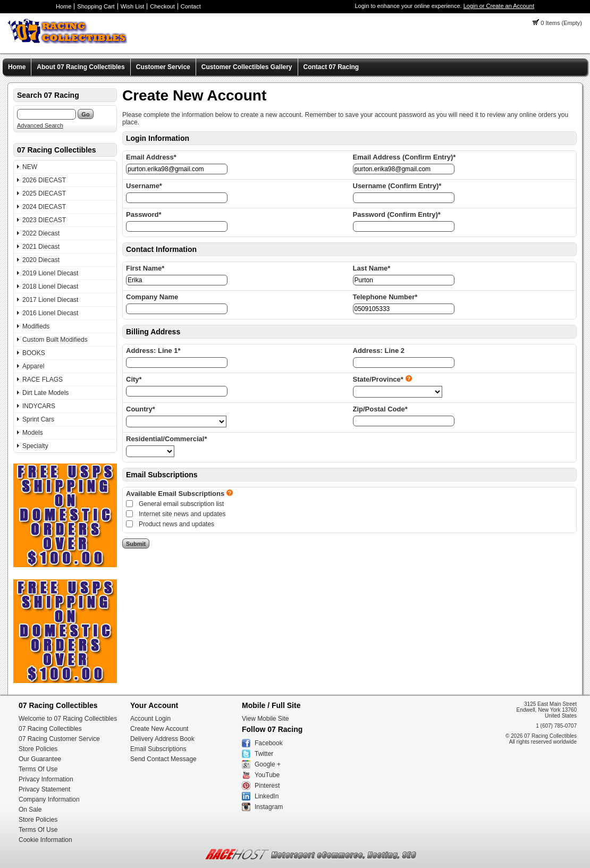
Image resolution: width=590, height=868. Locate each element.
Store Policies (38, 749)
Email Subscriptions (158, 749)
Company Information (49, 799)
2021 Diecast (41, 247)
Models (33, 433)
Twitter (264, 754)
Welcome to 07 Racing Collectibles (68, 719)
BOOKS (34, 353)
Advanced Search (40, 125)
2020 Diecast (41, 260)
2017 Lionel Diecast (50, 300)
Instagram (269, 807)
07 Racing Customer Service (59, 739)
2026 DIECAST (44, 180)
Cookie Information (45, 840)
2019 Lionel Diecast (50, 273)
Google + (268, 764)
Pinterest (267, 786)
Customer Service (163, 67)
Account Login (150, 719)
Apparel (33, 366)
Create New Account (159, 729)
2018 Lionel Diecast (50, 286)
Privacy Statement (44, 789)
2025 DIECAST (44, 193)
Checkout (162, 6)
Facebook (269, 743)
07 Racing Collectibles (50, 729)
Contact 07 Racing (331, 67)
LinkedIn (267, 796)
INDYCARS (39, 406)
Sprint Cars (38, 419)
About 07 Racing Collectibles (81, 67)
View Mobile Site (265, 719)
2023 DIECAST (44, 220)
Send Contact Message (163, 759)
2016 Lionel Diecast (50, 313)
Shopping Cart (96, 6)
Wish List (133, 6)
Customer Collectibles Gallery (247, 67)
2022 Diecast (41, 233)
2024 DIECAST (44, 207)
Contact (191, 6)
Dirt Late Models (45, 393)
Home (64, 6)
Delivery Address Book (162, 739)
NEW (30, 167)
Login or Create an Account (499, 6)
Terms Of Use (38, 769)
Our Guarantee (40, 759)
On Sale (30, 810)
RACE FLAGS (43, 380)
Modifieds (36, 326)
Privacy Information (46, 779)
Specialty (35, 446)
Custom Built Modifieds (55, 340)
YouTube (267, 775)
